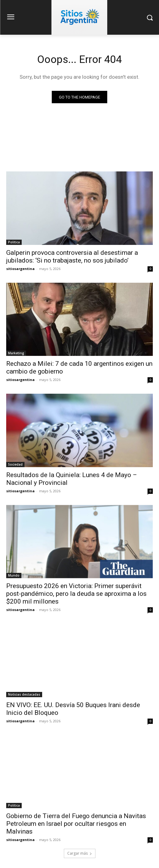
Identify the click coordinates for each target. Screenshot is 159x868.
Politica (14, 242)
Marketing (16, 353)
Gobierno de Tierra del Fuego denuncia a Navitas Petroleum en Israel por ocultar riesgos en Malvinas (76, 824)
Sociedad (15, 464)
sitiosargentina (20, 269)
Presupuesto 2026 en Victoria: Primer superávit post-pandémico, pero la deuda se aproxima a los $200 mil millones (76, 594)
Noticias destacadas (24, 694)
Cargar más (80, 853)
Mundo (14, 575)
